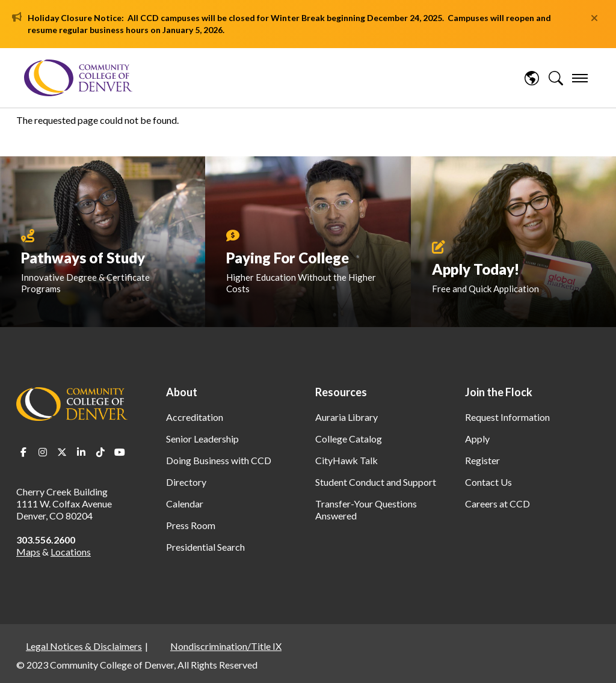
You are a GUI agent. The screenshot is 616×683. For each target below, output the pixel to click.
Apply (477, 439)
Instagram (43, 452)
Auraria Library (346, 417)
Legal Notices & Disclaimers (84, 646)
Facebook (23, 452)
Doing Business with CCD (219, 460)
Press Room (191, 525)
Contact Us (488, 482)
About (182, 392)
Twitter (62, 452)
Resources (341, 392)
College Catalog (349, 439)
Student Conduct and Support (376, 482)
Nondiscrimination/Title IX (226, 646)
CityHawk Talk (346, 460)
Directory (186, 482)
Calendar (185, 504)
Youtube (120, 452)
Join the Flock (499, 392)
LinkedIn (81, 452)
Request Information (507, 417)
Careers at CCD (497, 504)
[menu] (580, 78)
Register (482, 460)
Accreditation (195, 417)
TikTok (100, 452)
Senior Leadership (202, 439)
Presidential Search (205, 547)
